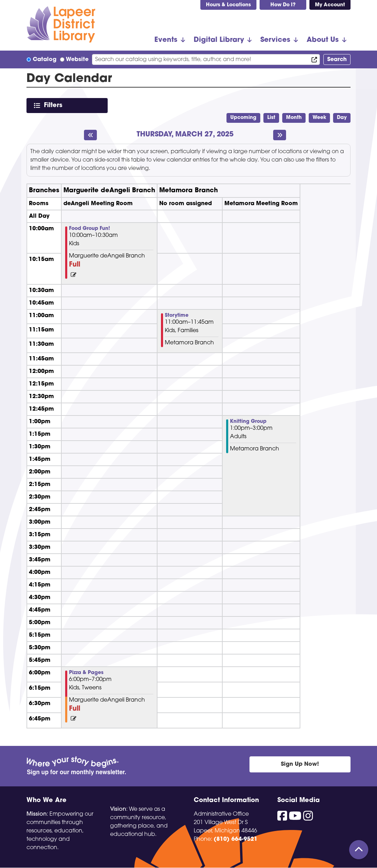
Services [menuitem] (275, 40)
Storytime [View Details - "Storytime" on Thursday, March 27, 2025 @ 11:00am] (177, 316)
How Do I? (283, 5)
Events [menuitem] (166, 40)
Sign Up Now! (300, 764)
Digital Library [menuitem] (219, 40)
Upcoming (243, 118)
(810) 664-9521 (236, 839)
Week (319, 118)
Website (77, 60)
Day (342, 118)
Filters (55, 105)
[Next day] (280, 135)
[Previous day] (90, 135)
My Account (330, 5)
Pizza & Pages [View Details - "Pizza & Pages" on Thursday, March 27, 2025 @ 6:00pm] (86, 673)
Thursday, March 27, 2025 (185, 135)
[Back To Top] (359, 850)
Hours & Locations (228, 5)
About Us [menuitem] (323, 40)
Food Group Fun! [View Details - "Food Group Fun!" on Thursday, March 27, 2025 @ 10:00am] (90, 229)
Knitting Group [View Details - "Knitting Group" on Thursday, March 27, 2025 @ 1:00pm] (248, 422)
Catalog (45, 60)
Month (294, 118)
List (271, 118)
